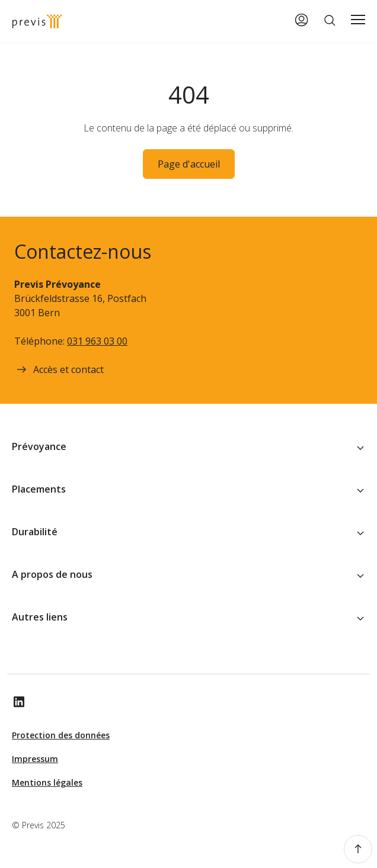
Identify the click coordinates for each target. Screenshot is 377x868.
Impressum (35, 759)
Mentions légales (47, 782)
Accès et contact (59, 369)
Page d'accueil (189, 164)
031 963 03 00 (97, 341)
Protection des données (61, 735)
